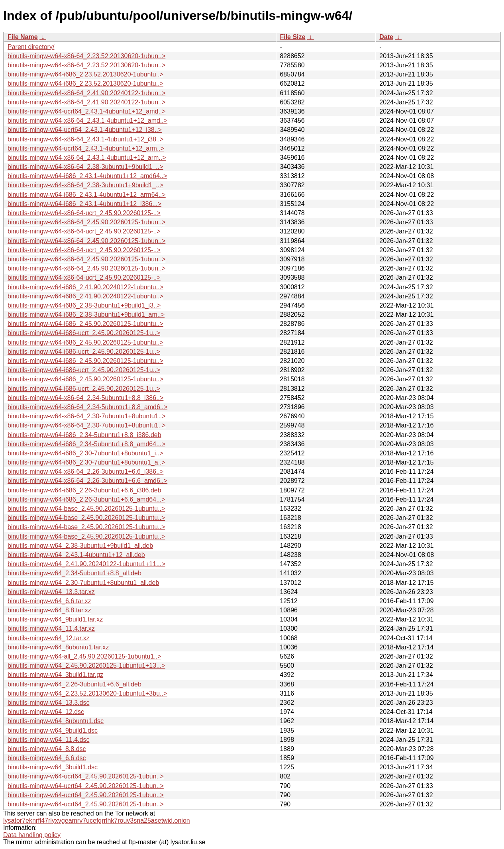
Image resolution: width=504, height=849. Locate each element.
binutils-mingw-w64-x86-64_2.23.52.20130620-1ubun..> (86, 56)
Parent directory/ (31, 47)
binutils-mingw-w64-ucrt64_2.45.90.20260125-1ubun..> (86, 776)
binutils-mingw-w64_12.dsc (46, 712)
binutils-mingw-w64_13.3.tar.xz (51, 592)
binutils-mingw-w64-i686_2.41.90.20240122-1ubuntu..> (85, 287)
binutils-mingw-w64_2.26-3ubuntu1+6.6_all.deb (75, 684)
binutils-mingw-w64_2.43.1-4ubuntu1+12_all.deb (76, 555)
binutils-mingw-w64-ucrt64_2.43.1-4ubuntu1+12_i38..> (85, 130)
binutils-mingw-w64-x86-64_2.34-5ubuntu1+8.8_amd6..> (87, 407)
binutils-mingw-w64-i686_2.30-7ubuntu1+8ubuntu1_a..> (86, 462)
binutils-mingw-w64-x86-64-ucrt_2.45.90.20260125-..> (84, 213)
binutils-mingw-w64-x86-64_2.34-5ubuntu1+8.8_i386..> (85, 398)
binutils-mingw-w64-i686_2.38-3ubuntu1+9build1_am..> (86, 315)
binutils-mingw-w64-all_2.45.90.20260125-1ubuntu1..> (84, 656)
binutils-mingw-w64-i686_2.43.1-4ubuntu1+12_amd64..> (87, 176)
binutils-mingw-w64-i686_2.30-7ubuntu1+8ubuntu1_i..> (85, 453)
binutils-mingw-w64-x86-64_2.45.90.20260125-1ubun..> (86, 222)
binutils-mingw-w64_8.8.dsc (47, 749)
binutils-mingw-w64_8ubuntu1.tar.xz (58, 647)
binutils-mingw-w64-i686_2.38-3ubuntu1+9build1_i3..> (84, 305)
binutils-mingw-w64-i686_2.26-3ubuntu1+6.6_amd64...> (86, 499)
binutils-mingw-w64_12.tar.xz (48, 638)
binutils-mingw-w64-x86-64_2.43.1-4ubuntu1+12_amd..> (87, 121)
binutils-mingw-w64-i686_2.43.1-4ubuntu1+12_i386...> (84, 204)
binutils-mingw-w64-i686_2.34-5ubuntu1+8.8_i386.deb (84, 435)
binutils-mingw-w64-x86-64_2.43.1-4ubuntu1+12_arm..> (87, 158)
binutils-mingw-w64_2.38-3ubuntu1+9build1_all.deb (80, 546)
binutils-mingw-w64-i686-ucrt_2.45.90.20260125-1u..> (84, 333)
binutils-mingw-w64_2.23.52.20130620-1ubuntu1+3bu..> (87, 693)
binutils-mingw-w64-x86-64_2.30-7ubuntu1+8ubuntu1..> (87, 416)
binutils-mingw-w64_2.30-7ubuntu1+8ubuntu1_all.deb (83, 583)
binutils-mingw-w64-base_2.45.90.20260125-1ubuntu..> (86, 509)
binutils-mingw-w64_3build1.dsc (53, 767)
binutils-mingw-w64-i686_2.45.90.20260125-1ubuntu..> (85, 324)
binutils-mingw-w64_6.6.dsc (47, 758)
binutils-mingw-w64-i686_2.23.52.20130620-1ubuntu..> (85, 74)
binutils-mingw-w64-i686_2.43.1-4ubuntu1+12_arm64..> (87, 195)
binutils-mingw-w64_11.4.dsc (48, 740)
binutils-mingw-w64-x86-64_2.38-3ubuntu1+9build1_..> (85, 167)
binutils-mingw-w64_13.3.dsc (48, 703)
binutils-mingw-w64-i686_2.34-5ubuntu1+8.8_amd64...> (86, 444)
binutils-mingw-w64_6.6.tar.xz (49, 601)
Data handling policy (32, 835)
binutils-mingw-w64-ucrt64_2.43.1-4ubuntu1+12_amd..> (87, 111)
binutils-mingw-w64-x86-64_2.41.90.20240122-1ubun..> (86, 93)
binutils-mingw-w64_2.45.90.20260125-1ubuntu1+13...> (86, 666)
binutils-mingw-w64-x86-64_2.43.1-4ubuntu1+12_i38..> (85, 139)
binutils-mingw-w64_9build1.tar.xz (55, 619)
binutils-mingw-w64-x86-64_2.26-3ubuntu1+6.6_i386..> (85, 472)
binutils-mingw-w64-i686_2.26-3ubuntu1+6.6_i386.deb (84, 490)
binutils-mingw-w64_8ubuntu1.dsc (56, 721)
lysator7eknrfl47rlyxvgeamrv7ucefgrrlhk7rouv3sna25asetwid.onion (97, 821)
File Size (292, 37)
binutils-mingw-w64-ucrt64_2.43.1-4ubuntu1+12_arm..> (86, 148)
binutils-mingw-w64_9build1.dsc (53, 730)
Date (386, 37)
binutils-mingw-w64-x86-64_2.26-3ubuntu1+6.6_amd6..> (87, 481)
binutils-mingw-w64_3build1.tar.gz (55, 675)
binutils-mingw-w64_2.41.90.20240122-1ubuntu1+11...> (86, 564)
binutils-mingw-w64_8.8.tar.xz (49, 610)
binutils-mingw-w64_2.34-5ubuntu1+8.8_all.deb (75, 573)
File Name (23, 37)
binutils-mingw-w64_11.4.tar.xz (51, 628)
